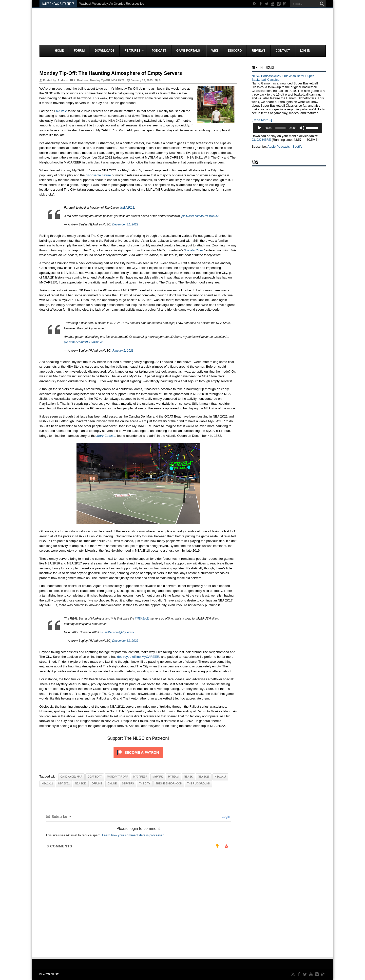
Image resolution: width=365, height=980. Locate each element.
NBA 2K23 (81, 784)
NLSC (55, 974)
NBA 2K (188, 777)
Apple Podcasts (279, 147)
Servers (128, 784)
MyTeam (173, 777)
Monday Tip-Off (100, 80)
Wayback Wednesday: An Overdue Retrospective (112, 4)
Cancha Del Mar (71, 777)
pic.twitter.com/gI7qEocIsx (117, 632)
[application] (288, 128)
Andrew (62, 80)
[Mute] (302, 128)
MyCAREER (140, 777)
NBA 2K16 (204, 777)
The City (145, 784)
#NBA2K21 (127, 208)
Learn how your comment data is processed (133, 835)
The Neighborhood (169, 784)
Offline (97, 784)
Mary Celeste (106, 436)
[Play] (259, 128)
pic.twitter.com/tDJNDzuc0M (200, 216)
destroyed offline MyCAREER (138, 657)
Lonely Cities (194, 250)
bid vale (62, 111)
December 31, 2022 (125, 224)
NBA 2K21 (118, 80)
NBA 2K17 (220, 777)
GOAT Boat (95, 777)
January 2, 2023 (123, 351)
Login (225, 817)
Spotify (297, 147)
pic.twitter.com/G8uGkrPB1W (83, 342)
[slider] (280, 128)
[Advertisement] (236, 28)
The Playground (199, 784)
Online (112, 784)
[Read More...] (262, 120)
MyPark (158, 777)
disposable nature (98, 175)
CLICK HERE (261, 140)
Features (83, 80)
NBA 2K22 (64, 784)
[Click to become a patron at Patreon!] (138, 760)
